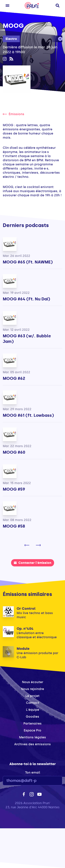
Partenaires (32, 724)
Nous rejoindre (33, 689)
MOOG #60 (14, 452)
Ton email (33, 773)
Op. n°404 (25, 629)
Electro (11, 39)
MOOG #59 (14, 489)
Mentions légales (32, 737)
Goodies (32, 717)
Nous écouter (33, 682)
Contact (33, 703)
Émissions (14, 114)
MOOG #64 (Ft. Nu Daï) (26, 299)
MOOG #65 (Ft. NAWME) (28, 262)
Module (23, 649)
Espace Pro (32, 730)
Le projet (32, 696)
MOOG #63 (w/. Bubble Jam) (27, 339)
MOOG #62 (14, 378)
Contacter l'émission (33, 563)
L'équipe (33, 710)
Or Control (26, 609)
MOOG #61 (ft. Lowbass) (28, 415)
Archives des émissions (32, 744)
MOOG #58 (14, 526)
